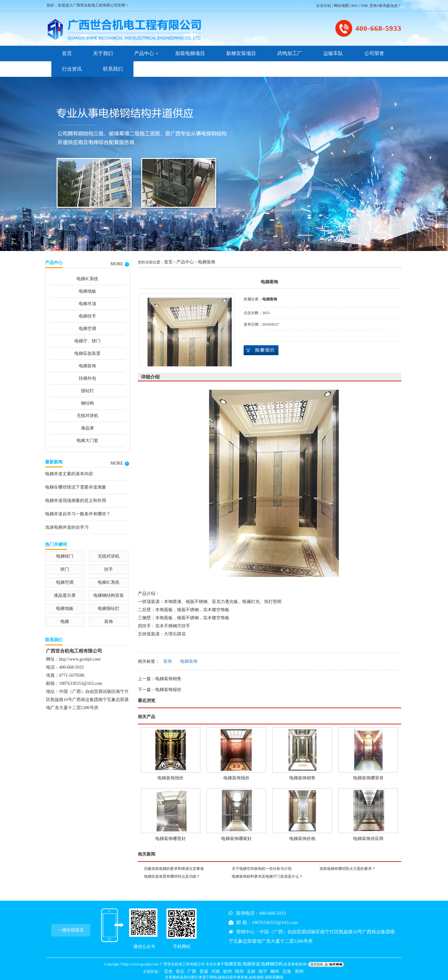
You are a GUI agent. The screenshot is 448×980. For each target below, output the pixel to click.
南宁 (263, 971)
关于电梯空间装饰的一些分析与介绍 (262, 869)
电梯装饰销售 (168, 679)
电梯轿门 (65, 556)
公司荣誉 (374, 53)
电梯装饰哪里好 (170, 839)
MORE (120, 264)
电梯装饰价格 (302, 839)
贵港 (204, 971)
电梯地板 (87, 291)
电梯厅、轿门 (87, 341)
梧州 (239, 971)
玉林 (251, 971)
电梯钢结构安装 (109, 595)
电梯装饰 (87, 366)
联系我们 (113, 69)
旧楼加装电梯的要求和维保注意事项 (174, 869)
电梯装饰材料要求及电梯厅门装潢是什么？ (267, 876)
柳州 (275, 971)
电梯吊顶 (87, 304)
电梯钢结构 (272, 964)
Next (428, 163)
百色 (168, 971)
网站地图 (341, 6)
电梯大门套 (87, 441)
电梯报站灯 (109, 608)
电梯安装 (233, 964)
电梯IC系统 (87, 279)
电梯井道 (251, 964)
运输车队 (333, 53)
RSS (355, 6)
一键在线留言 (71, 930)
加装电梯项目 (190, 53)
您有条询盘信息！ (385, 6)
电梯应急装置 (87, 353)
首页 (67, 53)
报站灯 (87, 391)
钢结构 (87, 403)
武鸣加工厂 (290, 53)
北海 (287, 971)
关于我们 (103, 53)
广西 (192, 971)
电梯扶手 (87, 316)
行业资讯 (72, 69)
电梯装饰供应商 (368, 839)
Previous (20, 163)
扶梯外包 (87, 378)
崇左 (180, 971)
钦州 (227, 971)
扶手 (109, 569)
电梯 (65, 622)
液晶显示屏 (65, 595)
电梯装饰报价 (168, 690)
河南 (216, 971)
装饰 (109, 622)
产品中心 (144, 53)
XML (365, 6)
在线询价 (261, 350)
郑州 (299, 971)
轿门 (65, 569)
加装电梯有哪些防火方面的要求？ (348, 869)
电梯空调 (87, 329)
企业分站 (324, 6)
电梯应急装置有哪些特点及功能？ (172, 876)
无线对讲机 (87, 416)
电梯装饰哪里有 (368, 778)
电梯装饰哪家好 (236, 839)
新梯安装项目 (241, 53)
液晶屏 (87, 428)
